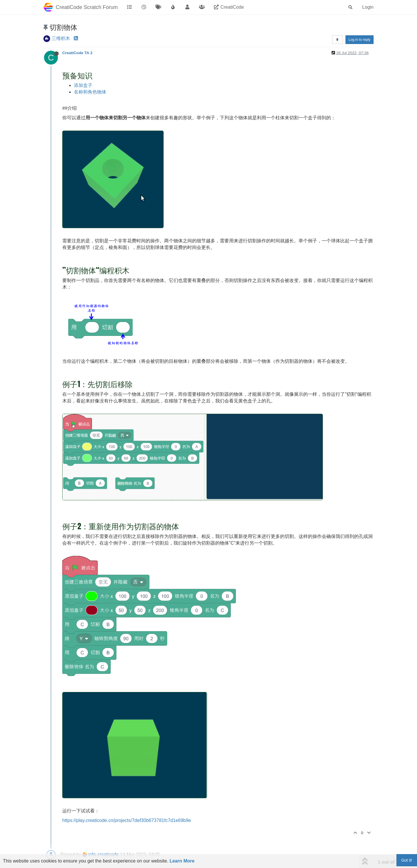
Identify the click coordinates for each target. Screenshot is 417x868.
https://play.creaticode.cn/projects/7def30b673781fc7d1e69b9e (127, 820)
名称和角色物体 (90, 92)
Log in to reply (360, 40)
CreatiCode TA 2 (77, 53)
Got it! (407, 860)
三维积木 (61, 38)
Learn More (182, 861)
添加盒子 (83, 85)
